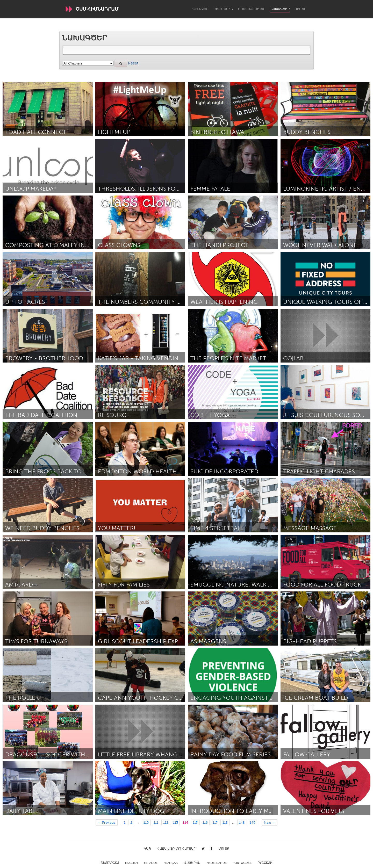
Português (242, 863)
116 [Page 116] (205, 823)
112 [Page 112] (166, 823)
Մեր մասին (223, 9)
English (131, 863)
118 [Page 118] (225, 823)
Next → (270, 823)
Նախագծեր (280, 9)
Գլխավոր (200, 9)
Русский (265, 863)
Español (151, 863)
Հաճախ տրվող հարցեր (176, 849)
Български (110, 863)
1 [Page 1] (125, 823)
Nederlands (216, 863)
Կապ (147, 849)
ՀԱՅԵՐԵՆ (192, 863)
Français (171, 863)
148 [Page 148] (242, 823)
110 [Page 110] (146, 823)
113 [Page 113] (175, 823)
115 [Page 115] (195, 823)
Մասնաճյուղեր (252, 9)
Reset (133, 63)
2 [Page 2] (131, 823)
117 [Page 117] (215, 823)
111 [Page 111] (156, 823)
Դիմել (300, 9)
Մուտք (224, 849)
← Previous (107, 823)
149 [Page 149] (253, 823)
